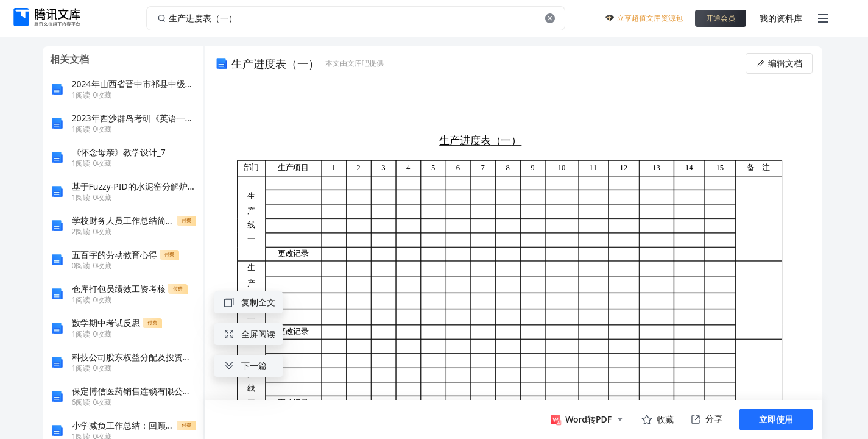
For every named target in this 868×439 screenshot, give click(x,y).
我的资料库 (781, 18)
